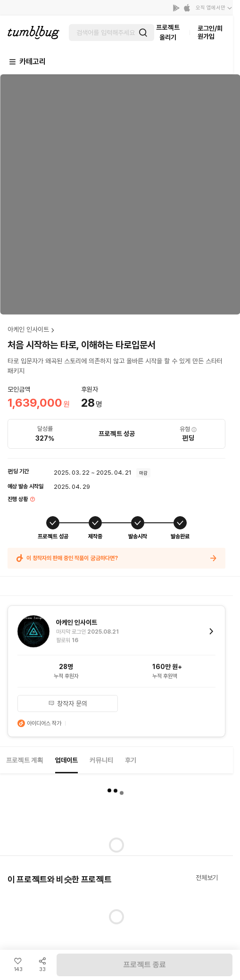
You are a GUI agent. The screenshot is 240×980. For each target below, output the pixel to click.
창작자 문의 (68, 704)
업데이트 (66, 760)
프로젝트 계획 (25, 760)
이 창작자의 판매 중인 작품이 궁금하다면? (116, 558)
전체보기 (207, 878)
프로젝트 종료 (145, 965)
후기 (131, 760)
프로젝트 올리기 (168, 32)
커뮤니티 (101, 760)
